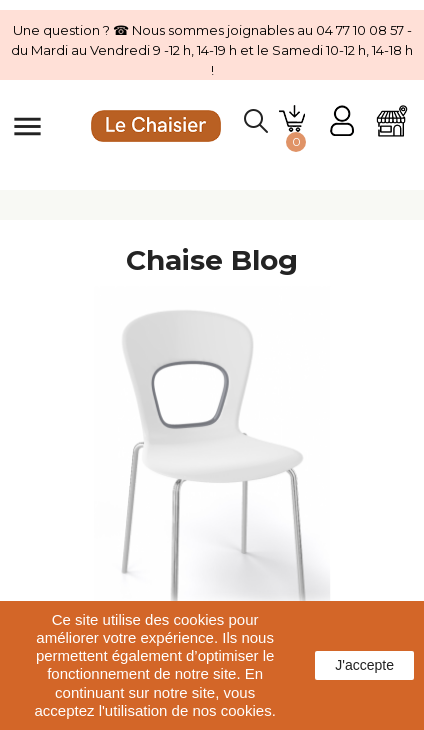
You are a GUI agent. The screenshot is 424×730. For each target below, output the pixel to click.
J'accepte (364, 665)
